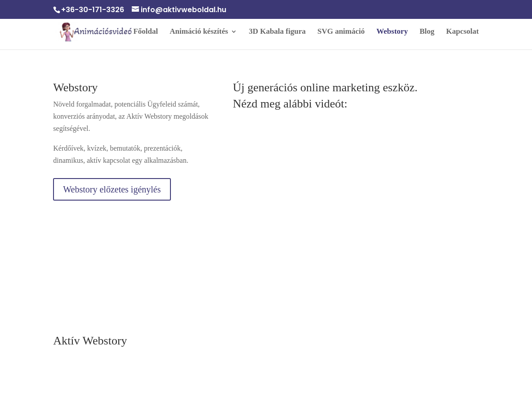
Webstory (392, 32)
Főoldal (145, 32)
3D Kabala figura (277, 32)
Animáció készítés (199, 32)
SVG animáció (341, 32)
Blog (427, 32)
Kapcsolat (463, 32)
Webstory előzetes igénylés (112, 189)
